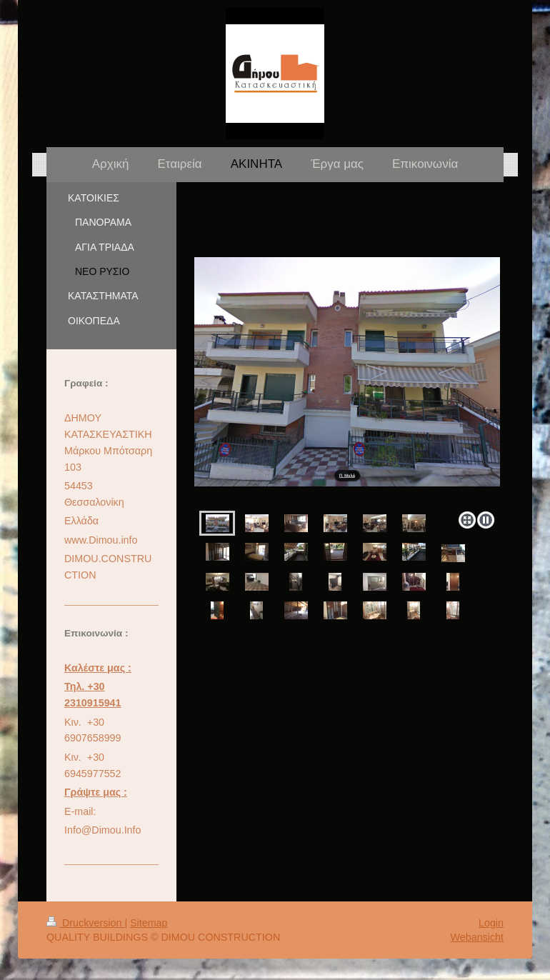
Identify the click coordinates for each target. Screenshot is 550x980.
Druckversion (85, 923)
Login (491, 923)
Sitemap (149, 923)
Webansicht (477, 937)
